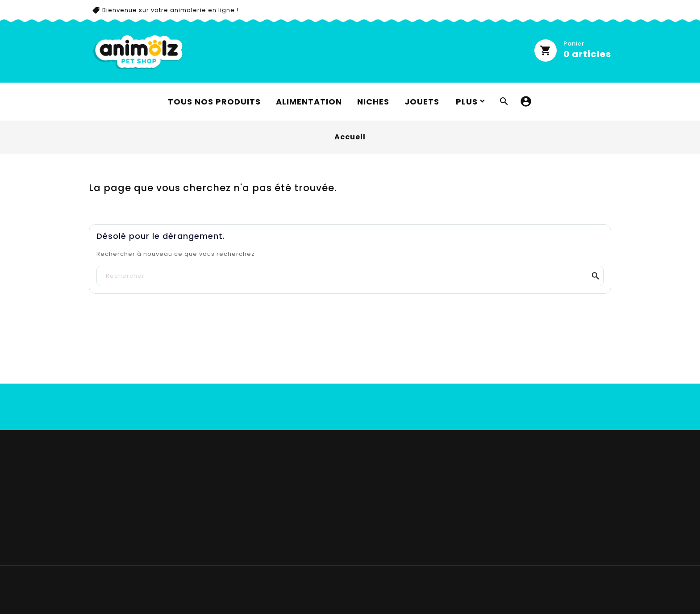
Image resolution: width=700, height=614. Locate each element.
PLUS (467, 102)
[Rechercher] (350, 276)
